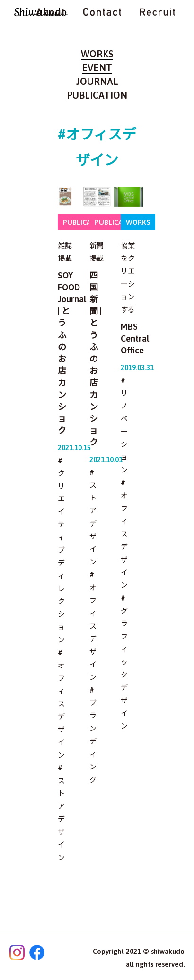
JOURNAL (97, 81)
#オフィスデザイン (61, 704)
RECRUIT (158, 12)
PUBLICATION (97, 95)
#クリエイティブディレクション (61, 550)
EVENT (97, 68)
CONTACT (102, 12)
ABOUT (50, 12)
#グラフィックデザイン (124, 662)
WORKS (97, 54)
